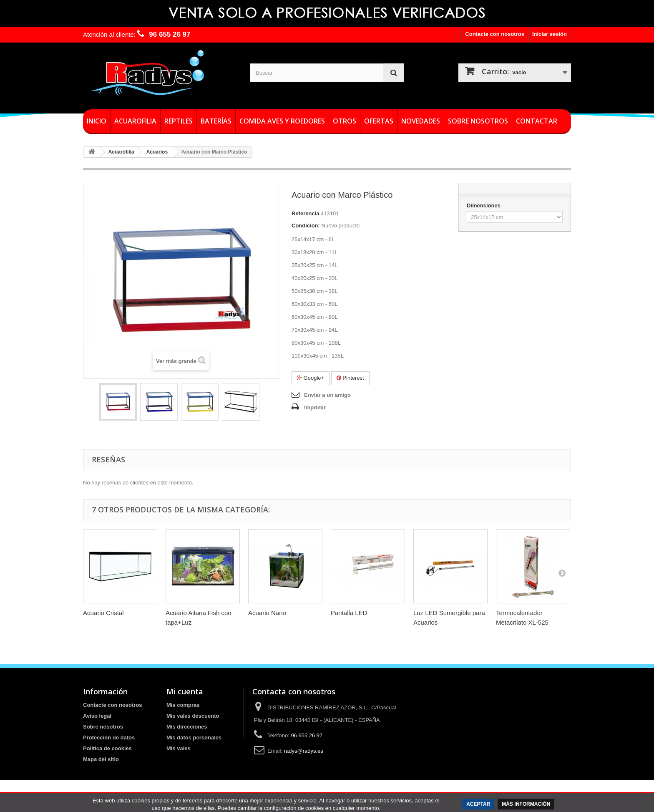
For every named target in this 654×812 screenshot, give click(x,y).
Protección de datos (109, 738)
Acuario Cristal (103, 613)
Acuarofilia (135, 121)
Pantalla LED (349, 613)
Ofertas (379, 121)
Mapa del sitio (101, 759)
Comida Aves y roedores (282, 121)
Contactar (537, 121)
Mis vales (179, 748)
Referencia (305, 213)
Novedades (421, 121)
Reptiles (179, 121)
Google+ (311, 378)
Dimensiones (484, 206)
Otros (345, 121)
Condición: (306, 226)
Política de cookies (107, 748)
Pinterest (350, 378)
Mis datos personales (194, 738)
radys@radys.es (304, 751)
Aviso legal (97, 716)
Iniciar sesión (550, 34)
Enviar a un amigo (327, 395)
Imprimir (315, 407)
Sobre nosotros (478, 121)
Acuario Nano (267, 613)
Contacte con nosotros (495, 34)
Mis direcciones (187, 727)
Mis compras (183, 705)
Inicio (97, 121)
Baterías (216, 121)
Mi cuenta (185, 691)
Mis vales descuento (193, 716)
